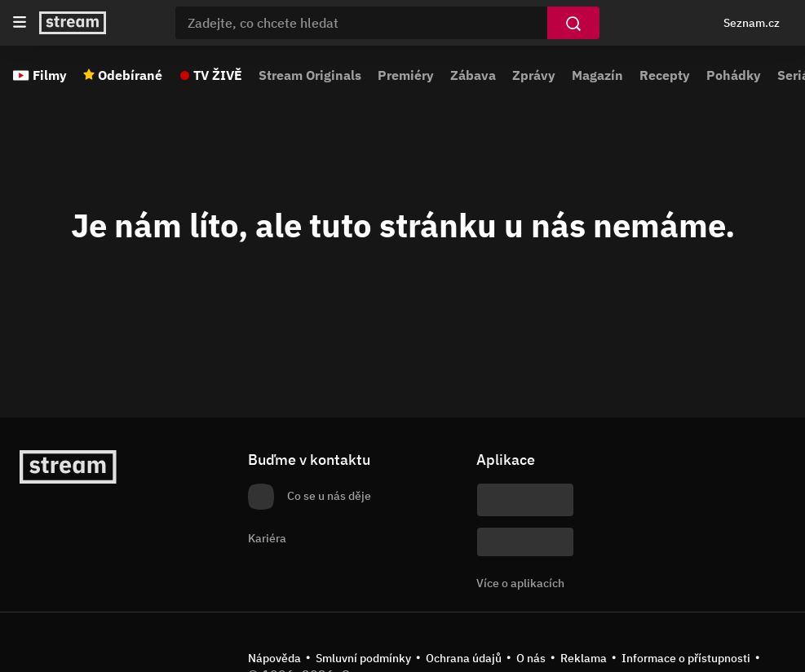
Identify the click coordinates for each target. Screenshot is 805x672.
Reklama (584, 658)
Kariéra (267, 538)
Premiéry (406, 75)
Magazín (597, 75)
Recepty (665, 75)
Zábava (473, 75)
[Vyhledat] (573, 23)
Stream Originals (310, 75)
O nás (531, 658)
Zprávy (534, 75)
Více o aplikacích (520, 583)
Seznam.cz (752, 23)
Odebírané (130, 75)
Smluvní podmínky (363, 658)
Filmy (50, 75)
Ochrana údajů (464, 658)
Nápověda (274, 658)
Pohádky (734, 75)
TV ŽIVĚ (218, 75)
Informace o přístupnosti (686, 658)
